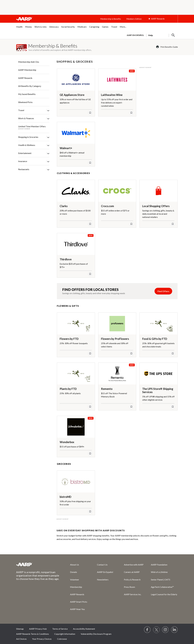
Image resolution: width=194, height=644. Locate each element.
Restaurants (24, 169)
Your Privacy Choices (42, 639)
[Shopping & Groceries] (48, 137)
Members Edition (134, 19)
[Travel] (48, 110)
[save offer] (90, 113)
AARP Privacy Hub (38, 629)
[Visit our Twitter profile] (156, 630)
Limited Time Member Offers (32, 126)
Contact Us (102, 565)
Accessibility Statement (84, 629)
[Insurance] (48, 161)
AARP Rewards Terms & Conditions (33, 634)
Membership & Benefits (111, 19)
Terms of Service (60, 629)
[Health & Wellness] (48, 145)
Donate (73, 572)
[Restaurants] (48, 169)
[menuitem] (19, 28)
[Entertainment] (48, 153)
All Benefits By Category (30, 86)
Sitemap (20, 629)
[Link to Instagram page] (165, 630)
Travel (21, 110)
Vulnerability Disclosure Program (96, 634)
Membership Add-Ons (29, 62)
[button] (173, 35)
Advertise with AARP (134, 565)
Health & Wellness (27, 145)
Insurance (23, 161)
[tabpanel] (151, 35)
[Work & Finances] (48, 118)
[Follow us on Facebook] (147, 630)
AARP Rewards (25, 78)
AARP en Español (135, 35)
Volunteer (75, 580)
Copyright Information (65, 634)
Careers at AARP (132, 572)
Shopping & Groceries (28, 137)
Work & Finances (26, 118)
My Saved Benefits (27, 94)
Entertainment (25, 153)
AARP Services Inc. (133, 594)
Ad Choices (21, 639)
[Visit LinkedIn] (174, 630)
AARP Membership (27, 70)
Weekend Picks (25, 102)
